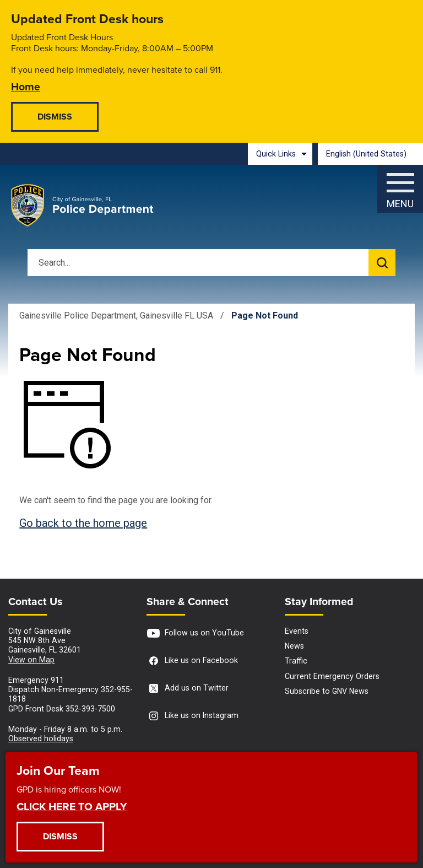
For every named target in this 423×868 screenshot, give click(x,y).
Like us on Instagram (192, 716)
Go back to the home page (83, 523)
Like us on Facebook (192, 661)
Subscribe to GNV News (327, 691)
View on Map (31, 660)
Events (297, 631)
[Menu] (400, 186)
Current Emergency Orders (332, 676)
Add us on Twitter (188, 689)
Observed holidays (41, 738)
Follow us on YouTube (195, 634)
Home (26, 86)
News (294, 646)
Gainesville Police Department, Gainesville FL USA (116, 316)
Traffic (296, 661)
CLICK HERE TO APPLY (72, 806)
